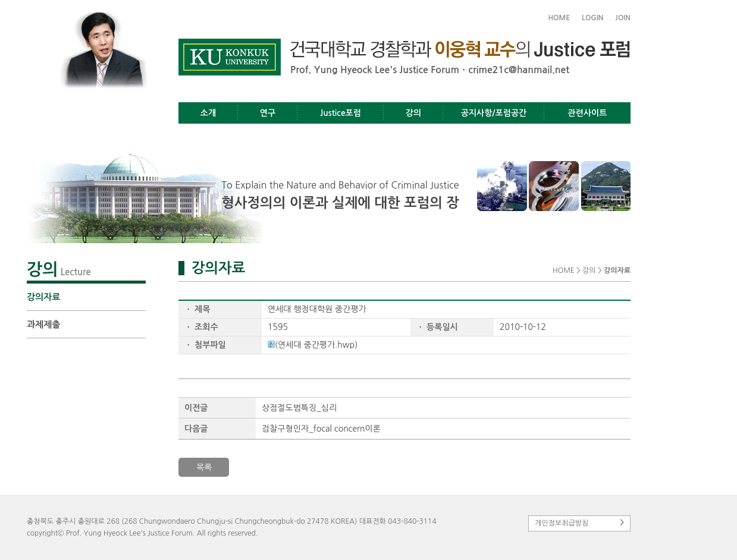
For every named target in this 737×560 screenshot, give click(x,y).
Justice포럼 (341, 113)
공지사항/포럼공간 (494, 113)
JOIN (623, 18)
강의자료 (43, 297)
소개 (208, 113)
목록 (204, 467)
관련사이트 (588, 113)
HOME (559, 18)
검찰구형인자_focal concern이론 (321, 429)
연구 (268, 113)
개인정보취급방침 (579, 523)
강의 (413, 113)
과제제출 (43, 324)
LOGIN (592, 18)
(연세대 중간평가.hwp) (313, 345)
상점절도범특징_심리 (299, 408)
